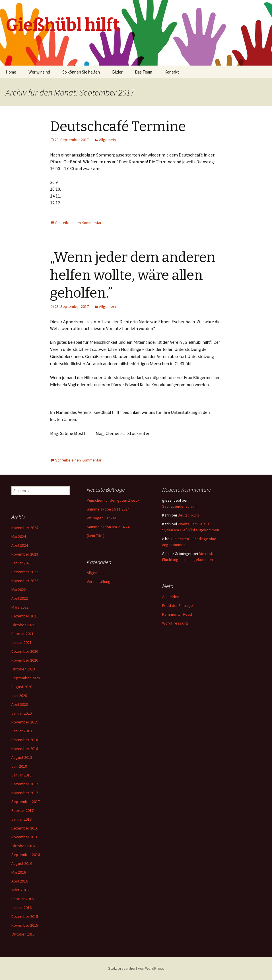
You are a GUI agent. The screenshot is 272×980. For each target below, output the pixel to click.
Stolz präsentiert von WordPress (136, 968)
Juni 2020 (19, 696)
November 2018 (25, 749)
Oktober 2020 (23, 669)
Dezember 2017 (25, 784)
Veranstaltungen (101, 582)
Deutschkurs (188, 515)
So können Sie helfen (81, 72)
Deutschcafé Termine (118, 127)
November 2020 (25, 660)
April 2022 (20, 598)
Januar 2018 (21, 775)
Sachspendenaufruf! (179, 506)
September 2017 (26, 802)
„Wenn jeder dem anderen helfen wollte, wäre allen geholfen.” (133, 275)
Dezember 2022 (25, 572)
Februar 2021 (22, 634)
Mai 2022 (19, 589)
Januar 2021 (21, 643)
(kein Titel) (96, 536)
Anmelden (171, 597)
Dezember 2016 (25, 828)
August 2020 (22, 687)
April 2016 (20, 881)
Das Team (144, 72)
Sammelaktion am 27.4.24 (108, 527)
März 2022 (20, 607)
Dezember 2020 (25, 651)
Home (11, 72)
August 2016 (22, 863)
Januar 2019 (21, 731)
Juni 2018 (19, 766)
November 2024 (25, 528)
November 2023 (25, 554)
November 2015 (25, 925)
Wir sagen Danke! (101, 518)
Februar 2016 (22, 899)
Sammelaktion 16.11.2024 (108, 509)
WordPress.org (175, 623)
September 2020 (26, 678)
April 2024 (20, 545)
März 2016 (20, 890)
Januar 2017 (21, 819)
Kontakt (172, 72)
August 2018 (22, 757)
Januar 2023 (21, 563)
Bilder (117, 72)
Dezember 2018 (25, 740)
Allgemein (107, 140)
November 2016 (25, 837)
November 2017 (25, 793)
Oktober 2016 (23, 846)
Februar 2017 (22, 810)
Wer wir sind (39, 72)
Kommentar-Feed (177, 614)
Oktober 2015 (23, 934)
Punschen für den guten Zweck (113, 500)
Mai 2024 (19, 536)
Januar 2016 (21, 908)
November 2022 (25, 581)
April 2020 (20, 704)
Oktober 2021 (23, 625)
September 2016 (26, 855)
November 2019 (25, 722)
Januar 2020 (21, 713)
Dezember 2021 (25, 616)
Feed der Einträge (178, 605)
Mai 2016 (19, 872)
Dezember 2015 (25, 916)
